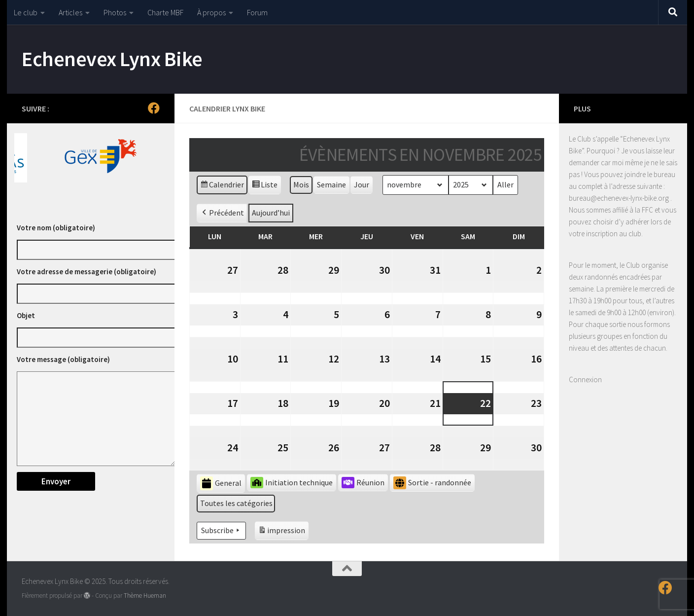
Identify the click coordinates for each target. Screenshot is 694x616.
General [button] (221, 484)
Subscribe (221, 531)
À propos (211, 12)
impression (281, 532)
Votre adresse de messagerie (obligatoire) (87, 272)
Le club (26, 12)
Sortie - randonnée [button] (432, 483)
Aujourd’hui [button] (271, 213)
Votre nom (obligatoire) (56, 228)
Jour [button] (362, 184)
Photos (115, 12)
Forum (257, 12)
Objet (26, 315)
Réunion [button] (363, 482)
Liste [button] (264, 186)
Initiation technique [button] (292, 482)
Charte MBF (165, 12)
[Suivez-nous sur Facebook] (154, 108)
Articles (70, 12)
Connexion (585, 380)
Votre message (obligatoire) (63, 359)
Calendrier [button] (222, 186)
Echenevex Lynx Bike (112, 59)
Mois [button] (301, 184)
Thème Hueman (145, 596)
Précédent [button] (222, 213)
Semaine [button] (331, 184)
